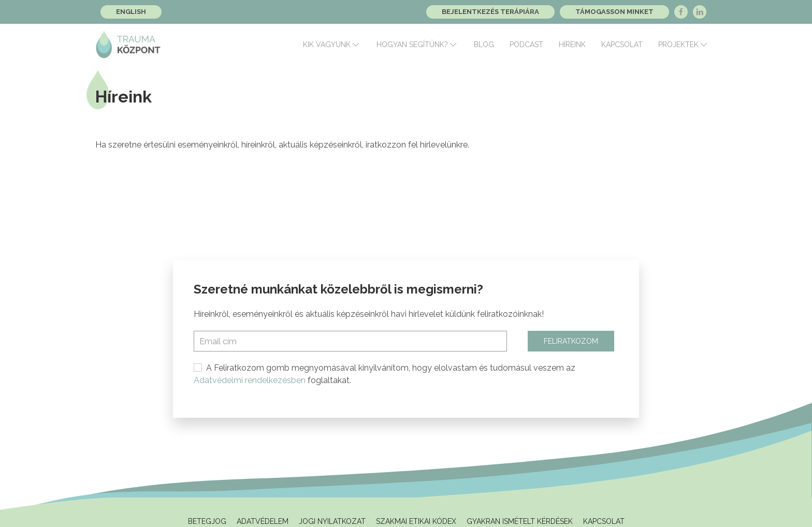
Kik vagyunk (332, 45)
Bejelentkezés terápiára (490, 12)
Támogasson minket (614, 12)
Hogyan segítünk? (417, 45)
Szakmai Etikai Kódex (416, 521)
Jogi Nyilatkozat (332, 521)
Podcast (526, 45)
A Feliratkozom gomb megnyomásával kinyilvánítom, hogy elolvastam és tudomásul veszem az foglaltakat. (385, 374)
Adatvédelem (263, 521)
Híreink (572, 45)
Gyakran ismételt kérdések (520, 521)
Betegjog (207, 521)
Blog (484, 45)
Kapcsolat (622, 45)
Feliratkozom (571, 341)
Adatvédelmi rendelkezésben (250, 380)
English (131, 12)
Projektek (684, 45)
